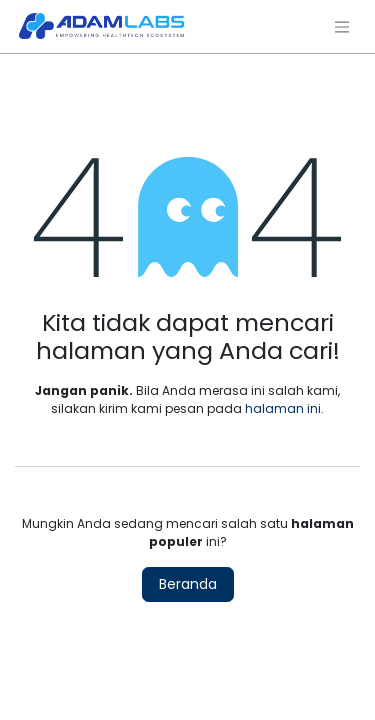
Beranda (188, 584)
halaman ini (283, 408)
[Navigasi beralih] (342, 26)
